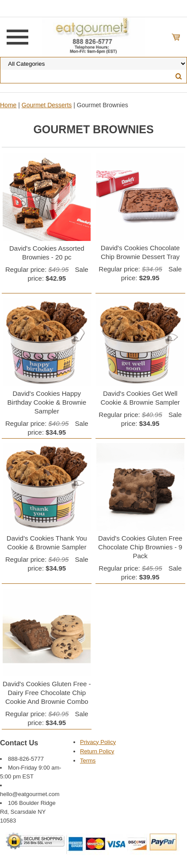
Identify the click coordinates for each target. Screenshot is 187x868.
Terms (88, 761)
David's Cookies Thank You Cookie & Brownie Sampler (47, 543)
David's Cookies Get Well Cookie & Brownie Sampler (140, 398)
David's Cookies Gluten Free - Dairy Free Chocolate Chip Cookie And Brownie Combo (47, 693)
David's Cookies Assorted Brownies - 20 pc (47, 253)
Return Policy (97, 751)
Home (8, 105)
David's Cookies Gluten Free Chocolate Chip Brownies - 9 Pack (140, 547)
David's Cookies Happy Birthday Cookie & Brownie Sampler (47, 402)
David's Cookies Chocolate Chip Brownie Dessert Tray (140, 252)
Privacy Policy (98, 742)
